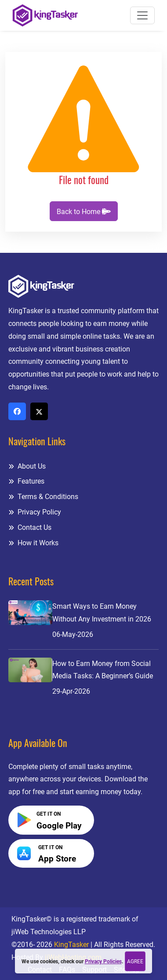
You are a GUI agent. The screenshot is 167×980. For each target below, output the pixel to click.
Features (26, 481)
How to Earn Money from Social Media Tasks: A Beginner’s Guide (103, 670)
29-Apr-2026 (71, 691)
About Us (27, 466)
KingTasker (71, 945)
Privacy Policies (103, 962)
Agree (135, 962)
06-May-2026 (73, 634)
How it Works (33, 543)
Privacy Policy (35, 512)
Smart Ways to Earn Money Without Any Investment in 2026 (102, 613)
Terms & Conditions (43, 497)
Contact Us (30, 527)
